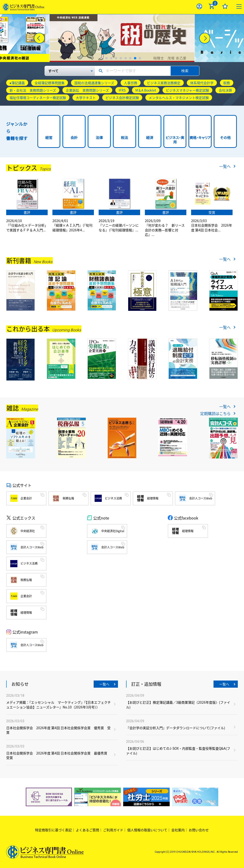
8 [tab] (140, 58)
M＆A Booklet (146, 90)
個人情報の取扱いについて (147, 830)
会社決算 (225, 90)
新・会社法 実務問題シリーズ (33, 90)
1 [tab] (107, 58)
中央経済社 (28, 531)
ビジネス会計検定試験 (122, 98)
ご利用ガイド (113, 830)
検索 (185, 71)
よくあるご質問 (87, 830)
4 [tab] (121, 58)
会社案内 (178, 830)
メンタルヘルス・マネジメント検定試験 (179, 98)
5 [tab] (126, 58)
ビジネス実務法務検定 (164, 83)
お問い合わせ (199, 830)
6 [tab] (130, 58)
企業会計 (26, 498)
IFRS (122, 90)
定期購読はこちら (215, 413)
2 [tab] (111, 58)
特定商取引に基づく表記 (53, 830)
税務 (227, 83)
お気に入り (225, 6)
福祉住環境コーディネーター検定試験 (38, 98)
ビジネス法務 (113, 498)
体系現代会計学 (202, 83)
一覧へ (225, 166)
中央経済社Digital (113, 531)
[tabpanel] (122, 38)
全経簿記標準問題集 (50, 83)
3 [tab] (116, 58)
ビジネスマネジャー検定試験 (187, 90)
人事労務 (131, 83)
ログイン (199, 6)
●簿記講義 (17, 83)
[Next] (205, 38)
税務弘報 (68, 498)
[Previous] (39, 38)
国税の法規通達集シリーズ (94, 83)
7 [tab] (135, 58)
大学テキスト (86, 98)
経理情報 (153, 498)
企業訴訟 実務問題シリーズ (87, 90)
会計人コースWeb (201, 498)
